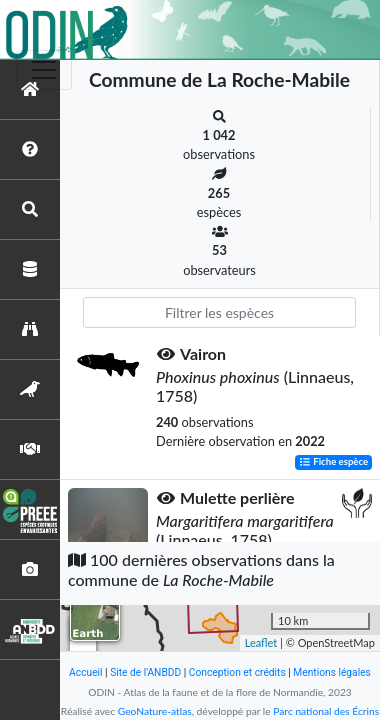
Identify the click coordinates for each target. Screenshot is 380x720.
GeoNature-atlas (155, 711)
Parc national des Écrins (326, 711)
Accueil (85, 672)
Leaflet (261, 642)
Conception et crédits (237, 672)
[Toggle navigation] (44, 70)
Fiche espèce (333, 462)
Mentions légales (332, 672)
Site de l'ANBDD (145, 672)
